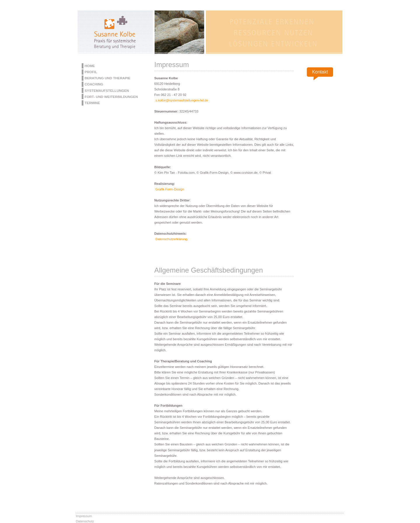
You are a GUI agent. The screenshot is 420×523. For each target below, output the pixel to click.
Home (90, 66)
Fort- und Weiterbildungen (111, 97)
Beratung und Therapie (107, 78)
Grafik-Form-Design (170, 189)
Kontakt (320, 72)
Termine (92, 103)
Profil (91, 72)
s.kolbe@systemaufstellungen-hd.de (182, 100)
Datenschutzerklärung (171, 239)
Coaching (94, 84)
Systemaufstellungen (107, 91)
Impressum (84, 516)
